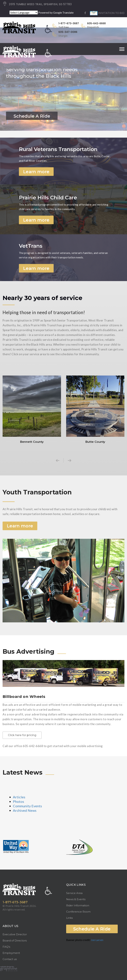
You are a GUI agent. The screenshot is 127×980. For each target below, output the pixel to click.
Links (69, 918)
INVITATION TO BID (107, 13)
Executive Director (15, 934)
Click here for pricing (22, 735)
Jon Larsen (97, 940)
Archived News (25, 810)
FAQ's (6, 947)
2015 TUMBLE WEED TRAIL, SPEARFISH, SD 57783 (37, 4)
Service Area (74, 893)
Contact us (10, 959)
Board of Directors (15, 941)
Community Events (27, 806)
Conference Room (78, 912)
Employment (11, 953)
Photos (18, 801)
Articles (19, 797)
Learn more (36, 172)
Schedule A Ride (92, 929)
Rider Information (78, 905)
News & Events (76, 899)
